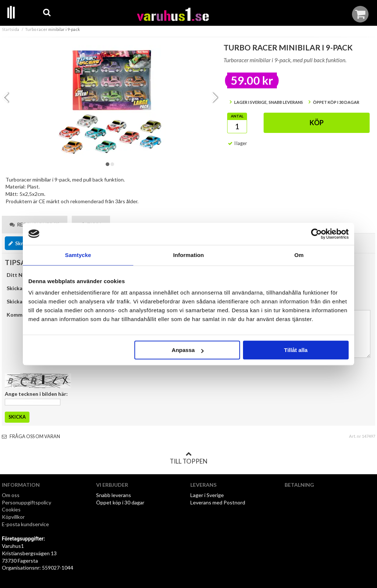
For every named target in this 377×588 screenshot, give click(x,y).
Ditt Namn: (20, 275)
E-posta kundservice (26, 524)
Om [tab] (299, 255)
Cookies (11, 509)
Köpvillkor (13, 517)
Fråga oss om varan (31, 436)
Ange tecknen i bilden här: (36, 394)
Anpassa (188, 350)
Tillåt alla (296, 350)
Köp (317, 123)
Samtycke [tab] (78, 255)
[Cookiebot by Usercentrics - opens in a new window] (316, 234)
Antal (237, 116)
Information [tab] (188, 255)
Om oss (11, 495)
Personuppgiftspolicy (27, 502)
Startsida (10, 29)
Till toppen (188, 458)
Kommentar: (22, 315)
